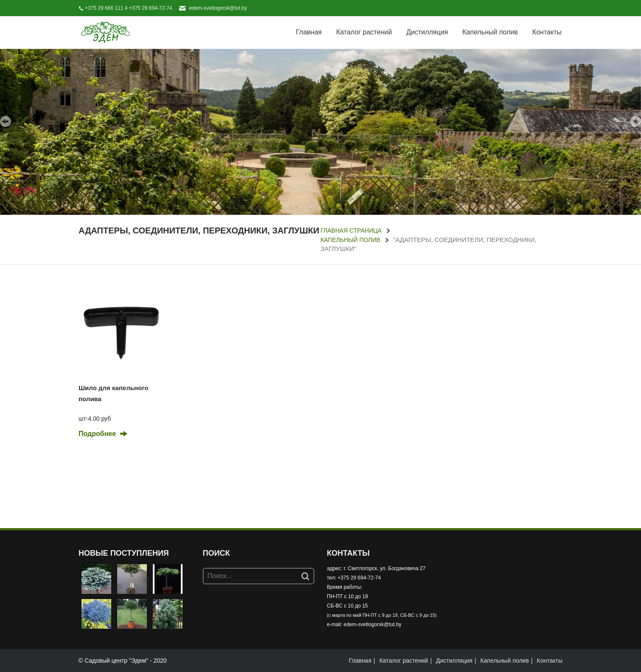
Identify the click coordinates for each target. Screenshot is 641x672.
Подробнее (97, 434)
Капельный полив (490, 32)
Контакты (547, 32)
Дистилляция (427, 32)
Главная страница (351, 231)
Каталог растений (364, 32)
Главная (309, 32)
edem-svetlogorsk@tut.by (218, 8)
